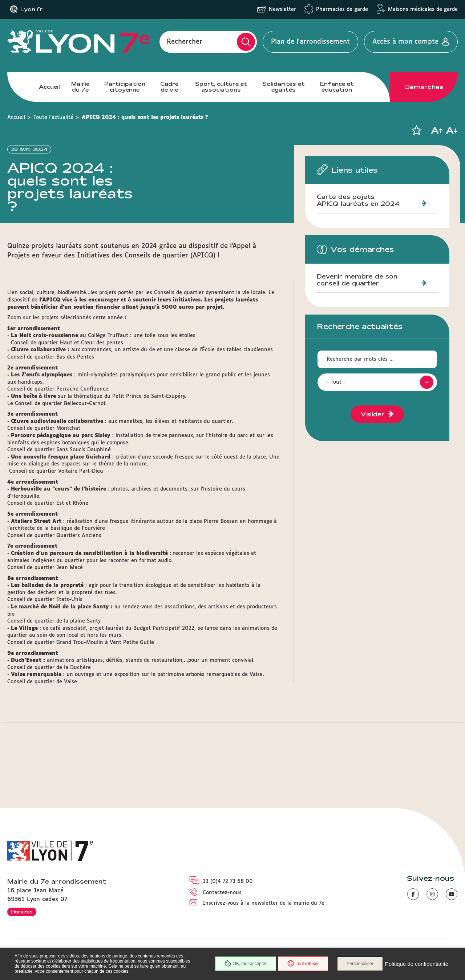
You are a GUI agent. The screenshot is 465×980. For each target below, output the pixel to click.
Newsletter (282, 9)
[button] (416, 131)
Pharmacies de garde (342, 9)
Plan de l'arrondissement (310, 42)
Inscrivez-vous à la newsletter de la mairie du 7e (264, 903)
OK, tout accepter (246, 964)
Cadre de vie (169, 87)
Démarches (424, 87)
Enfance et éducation (337, 87)
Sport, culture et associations (221, 87)
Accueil (49, 87)
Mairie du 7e (80, 87)
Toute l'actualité (53, 117)
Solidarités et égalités (284, 87)
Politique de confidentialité (417, 964)
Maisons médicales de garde (423, 9)
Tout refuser (303, 964)
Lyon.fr (32, 9)
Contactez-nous (222, 893)
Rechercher (185, 42)
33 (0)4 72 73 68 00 (228, 881)
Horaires (22, 912)
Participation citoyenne (125, 87)
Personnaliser (360, 964)
